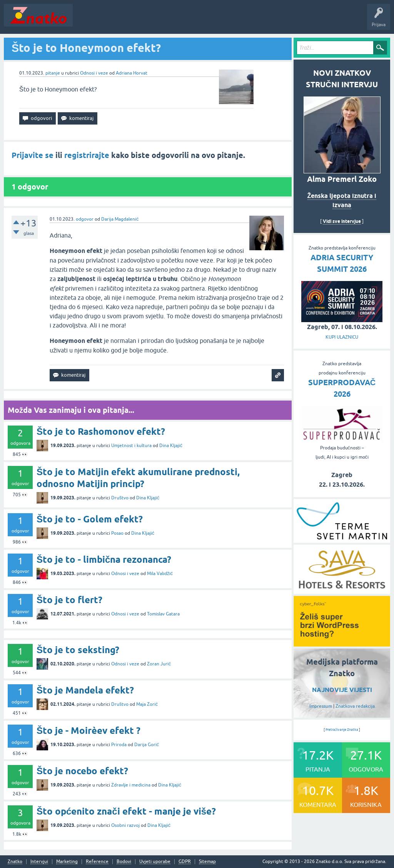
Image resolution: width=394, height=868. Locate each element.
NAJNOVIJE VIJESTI (342, 690)
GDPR (185, 862)
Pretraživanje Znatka (342, 730)
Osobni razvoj (125, 825)
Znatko (15, 862)
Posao (117, 533)
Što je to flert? (69, 600)
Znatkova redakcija (355, 706)
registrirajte (87, 155)
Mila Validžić (160, 574)
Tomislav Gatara (163, 614)
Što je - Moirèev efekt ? (88, 731)
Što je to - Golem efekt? (90, 519)
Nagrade (271, 21)
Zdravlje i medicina (131, 785)
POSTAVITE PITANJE (190, 21)
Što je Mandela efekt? (85, 690)
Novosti (86, 21)
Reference (97, 862)
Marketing (67, 862)
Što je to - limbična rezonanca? (104, 560)
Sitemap (207, 862)
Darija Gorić (147, 745)
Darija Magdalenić (120, 219)
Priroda (119, 745)
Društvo (120, 498)
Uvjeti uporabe (155, 862)
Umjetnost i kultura (131, 446)
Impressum (321, 706)
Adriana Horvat (132, 73)
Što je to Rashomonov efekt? (101, 432)
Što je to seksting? (78, 650)
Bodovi (124, 862)
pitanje (53, 73)
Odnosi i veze (94, 73)
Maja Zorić (147, 704)
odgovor (85, 219)
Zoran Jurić (159, 664)
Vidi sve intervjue (342, 221)
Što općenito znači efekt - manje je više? (126, 811)
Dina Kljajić (171, 446)
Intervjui (39, 862)
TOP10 (247, 21)
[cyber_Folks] (342, 644)
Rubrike (151, 21)
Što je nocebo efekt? (82, 771)
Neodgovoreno (119, 21)
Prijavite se (33, 155)
